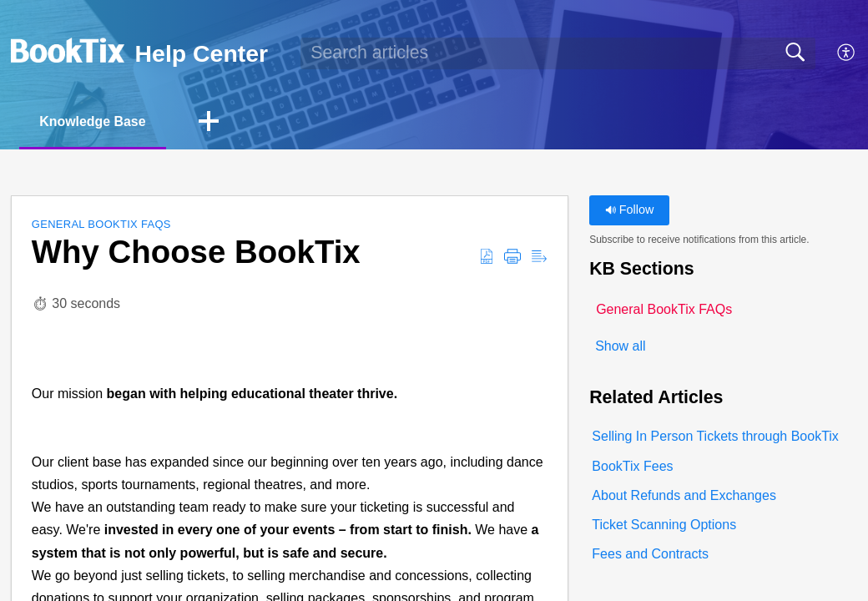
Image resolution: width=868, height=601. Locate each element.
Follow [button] (630, 210)
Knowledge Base (93, 121)
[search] (558, 53)
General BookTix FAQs (101, 225)
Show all (620, 346)
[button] (847, 53)
